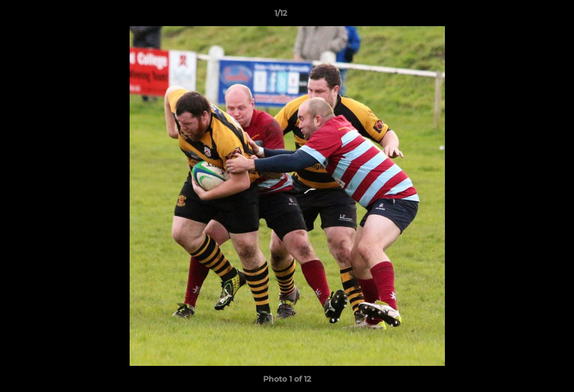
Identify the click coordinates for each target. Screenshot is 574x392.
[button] (528, 16)
